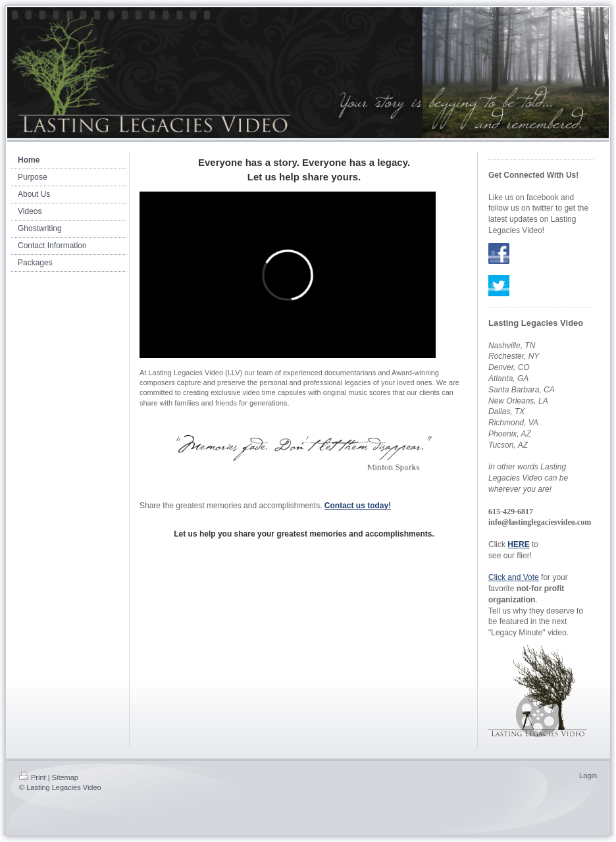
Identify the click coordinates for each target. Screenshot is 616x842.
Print (33, 777)
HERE (518, 544)
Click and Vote (514, 577)
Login (588, 776)
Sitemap (65, 777)
